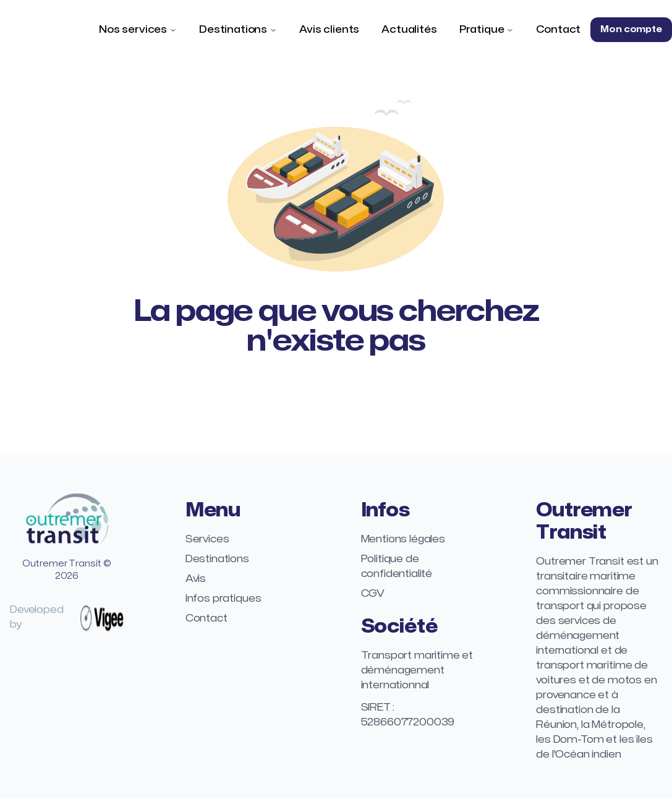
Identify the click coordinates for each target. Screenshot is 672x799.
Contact (558, 30)
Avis (196, 579)
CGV (373, 594)
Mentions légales (403, 539)
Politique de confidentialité (397, 566)
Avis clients (329, 30)
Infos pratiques (223, 599)
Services (207, 539)
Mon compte (631, 29)
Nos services (133, 30)
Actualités (409, 30)
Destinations (233, 30)
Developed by (67, 617)
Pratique (482, 30)
